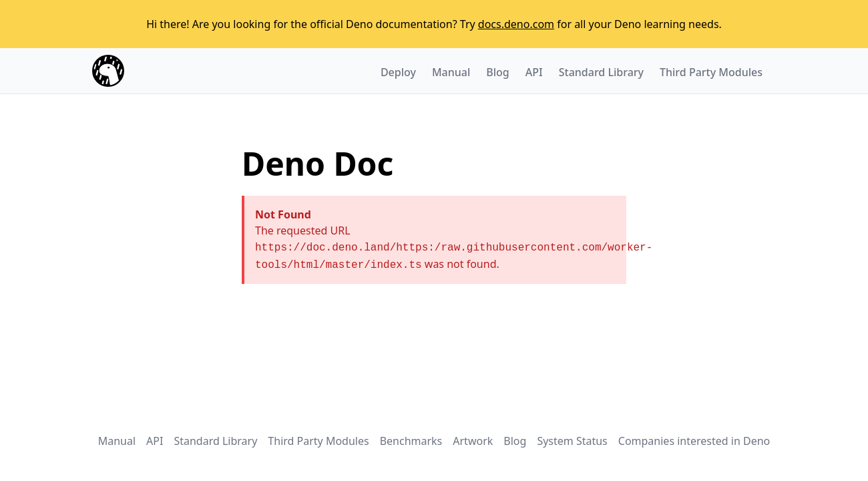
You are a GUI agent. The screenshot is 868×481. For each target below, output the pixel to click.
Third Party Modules (711, 72)
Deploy (398, 72)
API (534, 72)
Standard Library (601, 72)
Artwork (473, 441)
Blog (497, 72)
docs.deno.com (516, 24)
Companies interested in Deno (694, 441)
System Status (572, 441)
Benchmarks (411, 441)
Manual (451, 72)
